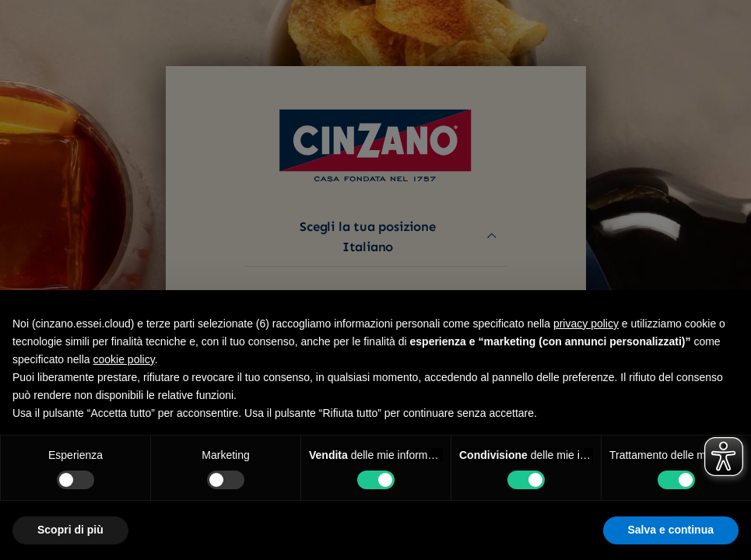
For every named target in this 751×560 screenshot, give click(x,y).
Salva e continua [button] (671, 530)
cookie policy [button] (124, 359)
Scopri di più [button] (70, 530)
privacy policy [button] (586, 324)
